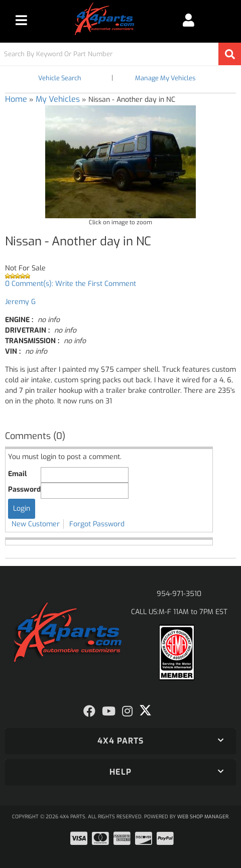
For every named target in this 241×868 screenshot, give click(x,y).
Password (24, 489)
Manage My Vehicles (165, 78)
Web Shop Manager (203, 817)
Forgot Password (97, 524)
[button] (120, 54)
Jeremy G (20, 302)
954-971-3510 (179, 594)
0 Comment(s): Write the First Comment (71, 284)
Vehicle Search (60, 78)
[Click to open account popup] (188, 20)
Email (17, 474)
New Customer (36, 524)
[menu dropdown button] (22, 20)
